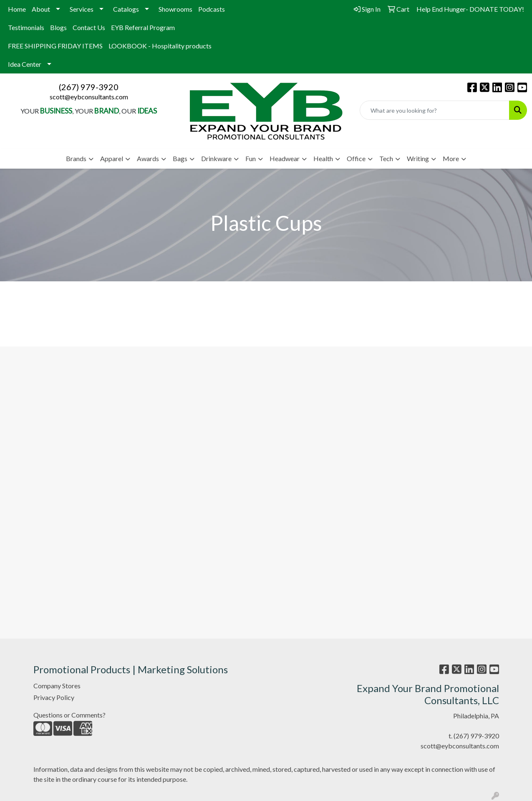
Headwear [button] (285, 158)
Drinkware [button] (216, 158)
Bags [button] (180, 158)
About (41, 9)
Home (17, 9)
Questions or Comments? (69, 715)
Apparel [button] (112, 158)
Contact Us (89, 27)
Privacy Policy (54, 697)
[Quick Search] (435, 110)
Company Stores (57, 686)
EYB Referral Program (143, 27)
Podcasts (212, 9)
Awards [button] (148, 158)
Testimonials (26, 27)
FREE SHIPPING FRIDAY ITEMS (55, 46)
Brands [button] (76, 158)
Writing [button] (418, 158)
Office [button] (356, 158)
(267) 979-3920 (89, 87)
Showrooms (175, 9)
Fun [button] (251, 158)
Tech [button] (386, 158)
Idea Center (25, 64)
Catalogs (126, 9)
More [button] (451, 158)
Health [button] (323, 158)
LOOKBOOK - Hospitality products (160, 46)
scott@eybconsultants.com (89, 97)
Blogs (58, 27)
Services (82, 9)
